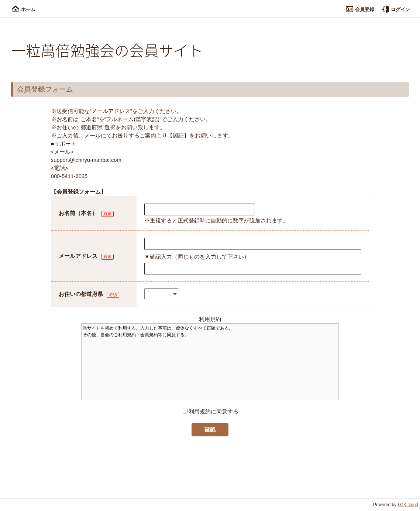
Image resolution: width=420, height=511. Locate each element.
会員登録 (360, 9)
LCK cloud (408, 505)
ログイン (396, 9)
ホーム (24, 9)
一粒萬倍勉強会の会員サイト (107, 50)
